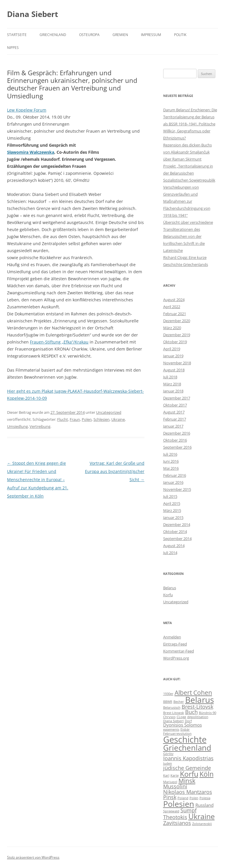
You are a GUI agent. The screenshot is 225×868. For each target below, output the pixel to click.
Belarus (170, 588)
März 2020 (172, 328)
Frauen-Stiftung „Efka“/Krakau (59, 342)
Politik (180, 35)
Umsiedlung (17, 426)
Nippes (13, 48)
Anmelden (172, 637)
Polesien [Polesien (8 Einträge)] (179, 804)
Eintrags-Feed (175, 644)
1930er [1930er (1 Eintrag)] (168, 694)
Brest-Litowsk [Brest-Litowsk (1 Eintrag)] (174, 713)
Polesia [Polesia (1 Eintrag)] (205, 798)
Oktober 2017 (175, 405)
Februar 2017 (175, 419)
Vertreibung (40, 426)
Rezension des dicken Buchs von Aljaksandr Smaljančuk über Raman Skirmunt (187, 152)
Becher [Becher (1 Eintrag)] (179, 702)
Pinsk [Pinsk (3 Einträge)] (170, 797)
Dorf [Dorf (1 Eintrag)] (188, 721)
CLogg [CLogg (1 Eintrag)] (181, 717)
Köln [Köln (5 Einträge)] (207, 774)
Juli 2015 (170, 496)
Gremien (120, 35)
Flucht (63, 419)
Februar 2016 (175, 475)
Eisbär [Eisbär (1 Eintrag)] (185, 729)
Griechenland (53, 35)
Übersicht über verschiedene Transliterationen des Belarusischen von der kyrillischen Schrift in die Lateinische (188, 236)
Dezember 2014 (177, 524)
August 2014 (174, 546)
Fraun (75, 419)
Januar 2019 (173, 356)
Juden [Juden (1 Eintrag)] (168, 763)
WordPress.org (176, 658)
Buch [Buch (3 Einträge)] (191, 712)
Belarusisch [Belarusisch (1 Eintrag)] (172, 708)
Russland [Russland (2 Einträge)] (204, 805)
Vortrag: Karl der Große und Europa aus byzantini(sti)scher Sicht (115, 471)
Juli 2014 (170, 553)
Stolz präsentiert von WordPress (33, 857)
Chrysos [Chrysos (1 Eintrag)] (169, 717)
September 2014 (177, 539)
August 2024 (174, 300)
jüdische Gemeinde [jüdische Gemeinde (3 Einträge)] (187, 768)
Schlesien (102, 419)
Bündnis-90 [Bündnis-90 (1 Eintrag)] (208, 713)
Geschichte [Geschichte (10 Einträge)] (185, 739)
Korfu (168, 595)
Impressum (151, 35)
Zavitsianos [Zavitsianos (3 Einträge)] (177, 823)
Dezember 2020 (177, 321)
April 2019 (172, 349)
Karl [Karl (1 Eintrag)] (166, 775)
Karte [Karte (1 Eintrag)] (175, 775)
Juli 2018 (170, 377)
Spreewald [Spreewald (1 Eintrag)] (171, 811)
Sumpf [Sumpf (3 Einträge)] (189, 810)
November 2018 (177, 363)
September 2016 (177, 447)
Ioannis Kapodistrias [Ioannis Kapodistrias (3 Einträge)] (188, 758)
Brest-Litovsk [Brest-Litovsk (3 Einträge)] (197, 707)
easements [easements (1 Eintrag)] (171, 729)
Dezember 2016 (177, 433)
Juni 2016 (171, 461)
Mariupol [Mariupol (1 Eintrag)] (170, 782)
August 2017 (174, 412)
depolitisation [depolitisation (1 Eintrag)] (198, 717)
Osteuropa (89, 35)
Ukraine (118, 419)
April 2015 (172, 503)
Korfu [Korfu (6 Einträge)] (189, 774)
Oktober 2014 (175, 532)
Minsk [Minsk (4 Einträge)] (187, 781)
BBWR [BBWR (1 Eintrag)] (168, 702)
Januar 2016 (173, 482)
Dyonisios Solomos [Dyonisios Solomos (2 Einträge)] (183, 725)
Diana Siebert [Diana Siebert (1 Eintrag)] (173, 721)
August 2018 (174, 370)
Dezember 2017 (177, 398)
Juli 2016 (170, 454)
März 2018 (172, 384)
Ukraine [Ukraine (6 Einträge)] (202, 816)
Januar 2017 (173, 426)
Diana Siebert (33, 14)
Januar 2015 (173, 517)
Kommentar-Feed (179, 651)
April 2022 (172, 307)
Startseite (17, 35)
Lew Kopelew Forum (27, 110)
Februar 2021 (175, 314)
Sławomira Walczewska (31, 152)
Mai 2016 (171, 468)
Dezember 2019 (177, 335)
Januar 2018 (173, 391)
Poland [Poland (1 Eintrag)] (183, 798)
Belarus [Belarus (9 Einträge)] (200, 700)
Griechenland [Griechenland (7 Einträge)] (187, 748)
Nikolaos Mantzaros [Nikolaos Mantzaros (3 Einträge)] (188, 792)
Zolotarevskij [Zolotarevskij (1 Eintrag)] (202, 824)
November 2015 (177, 489)
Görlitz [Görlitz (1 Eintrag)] (168, 754)
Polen (87, 419)
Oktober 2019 (175, 342)
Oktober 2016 (175, 440)
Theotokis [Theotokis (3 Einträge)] (175, 817)
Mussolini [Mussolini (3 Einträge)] (175, 786)
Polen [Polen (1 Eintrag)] (194, 798)
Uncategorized (109, 412)
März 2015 (172, 510)
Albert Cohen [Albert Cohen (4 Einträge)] (193, 693)
